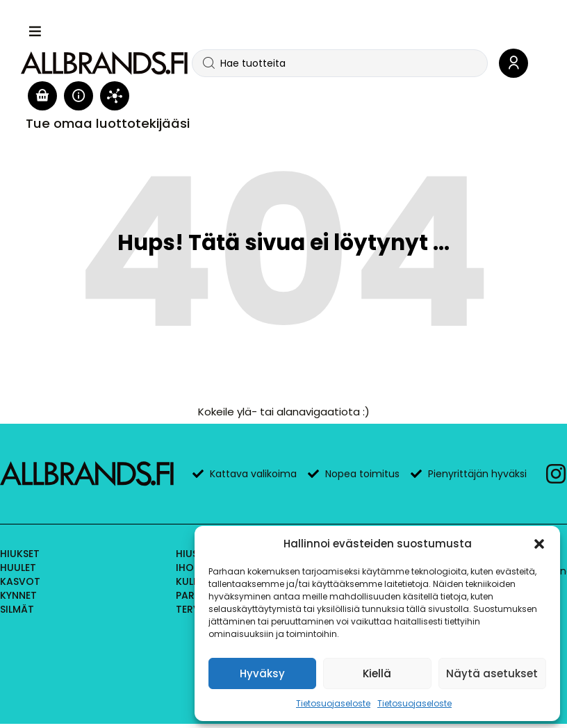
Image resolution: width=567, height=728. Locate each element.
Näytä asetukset (492, 673)
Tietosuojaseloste (333, 703)
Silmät (17, 609)
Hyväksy (262, 673)
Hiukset (20, 554)
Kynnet (18, 595)
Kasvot (20, 581)
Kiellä (377, 673)
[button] (539, 544)
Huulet (18, 568)
